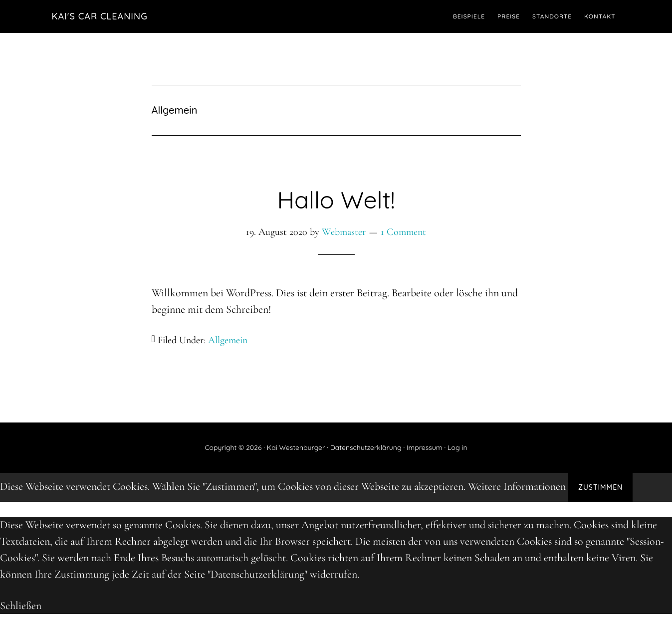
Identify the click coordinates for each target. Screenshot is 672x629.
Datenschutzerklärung (366, 447)
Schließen (21, 606)
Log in (457, 447)
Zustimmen (600, 487)
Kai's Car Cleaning (100, 16)
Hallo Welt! (336, 200)
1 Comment (403, 232)
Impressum (425, 447)
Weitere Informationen (517, 486)
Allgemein (228, 340)
